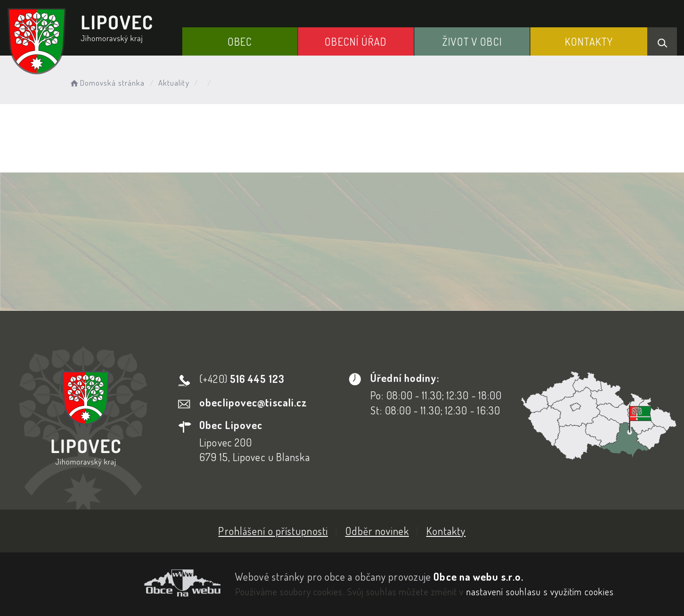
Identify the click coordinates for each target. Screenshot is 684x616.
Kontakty (589, 41)
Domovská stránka (107, 83)
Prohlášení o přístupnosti (273, 531)
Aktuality (174, 83)
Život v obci (472, 41)
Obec (240, 41)
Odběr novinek (377, 531)
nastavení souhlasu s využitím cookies (540, 592)
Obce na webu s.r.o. (478, 576)
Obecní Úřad (356, 41)
